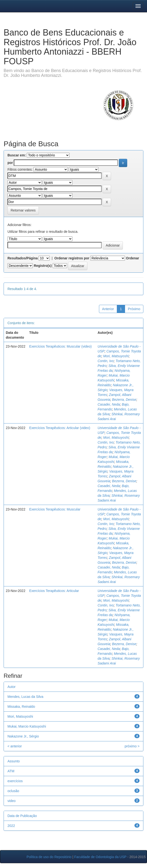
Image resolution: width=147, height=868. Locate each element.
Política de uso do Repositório (49, 857)
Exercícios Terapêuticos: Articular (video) (60, 428)
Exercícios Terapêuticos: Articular (54, 591)
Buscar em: (17, 155)
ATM (11, 771)
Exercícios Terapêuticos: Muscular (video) (60, 346)
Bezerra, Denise (124, 400)
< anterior (15, 746)
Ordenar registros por (72, 258)
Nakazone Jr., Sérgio (23, 736)
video (11, 801)
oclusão (13, 791)
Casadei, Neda (109, 404)
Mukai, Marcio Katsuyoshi (27, 726)
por (10, 163)
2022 (11, 826)
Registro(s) (43, 266)
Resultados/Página (23, 258)
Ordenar (133, 258)
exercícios (15, 781)
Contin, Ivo (106, 361)
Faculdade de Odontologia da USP (100, 857)
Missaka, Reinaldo (21, 707)
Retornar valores (23, 210)
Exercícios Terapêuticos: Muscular (55, 509)
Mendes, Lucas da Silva (25, 697)
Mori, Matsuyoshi (116, 356)
